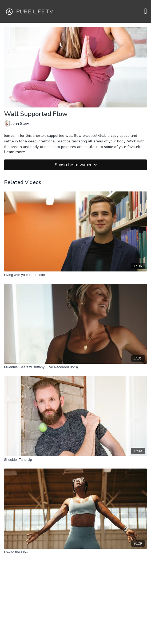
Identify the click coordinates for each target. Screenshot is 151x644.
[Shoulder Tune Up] (75, 460)
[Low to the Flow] (75, 552)
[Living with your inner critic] (75, 275)
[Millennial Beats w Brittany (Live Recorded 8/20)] (75, 367)
